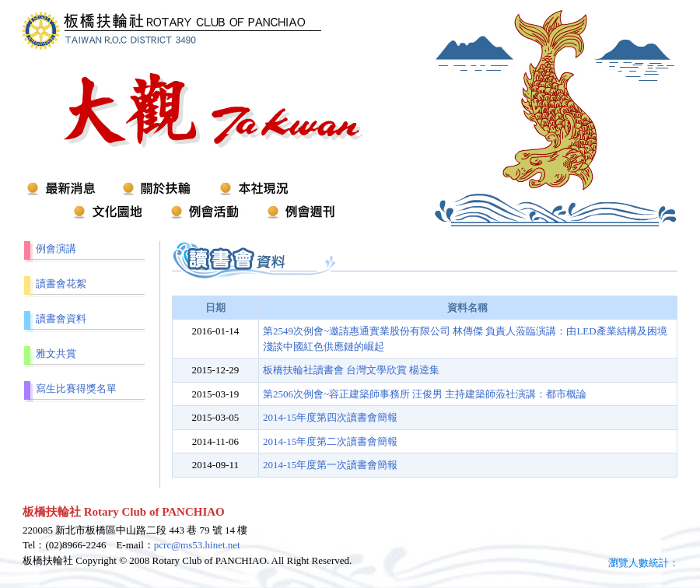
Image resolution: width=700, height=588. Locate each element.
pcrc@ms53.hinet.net (197, 545)
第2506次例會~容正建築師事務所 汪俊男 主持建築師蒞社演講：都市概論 (425, 394)
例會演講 (56, 248)
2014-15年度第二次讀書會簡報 (330, 441)
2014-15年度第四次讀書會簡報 (330, 417)
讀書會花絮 (61, 283)
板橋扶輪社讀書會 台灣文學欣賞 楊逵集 (352, 370)
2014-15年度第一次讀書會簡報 (330, 465)
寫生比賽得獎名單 (76, 388)
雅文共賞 (56, 353)
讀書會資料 (61, 318)
